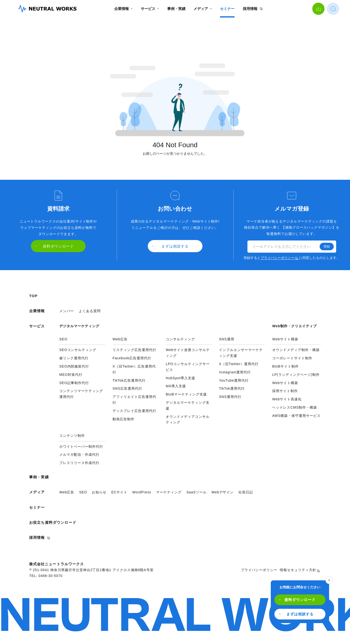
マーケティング (169, 492)
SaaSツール (197, 492)
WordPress (142, 492)
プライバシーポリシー (279, 258)
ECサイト (119, 492)
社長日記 (246, 492)
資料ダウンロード (297, 600)
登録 (327, 246)
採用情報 (253, 9)
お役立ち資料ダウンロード (53, 522)
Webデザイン (223, 492)
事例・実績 (176, 9)
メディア (203, 9)
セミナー (227, 9)
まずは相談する (297, 614)
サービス (150, 9)
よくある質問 (90, 311)
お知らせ (99, 492)
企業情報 (123, 9)
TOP (33, 296)
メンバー (67, 311)
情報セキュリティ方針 (300, 570)
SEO (83, 492)
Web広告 (67, 492)
